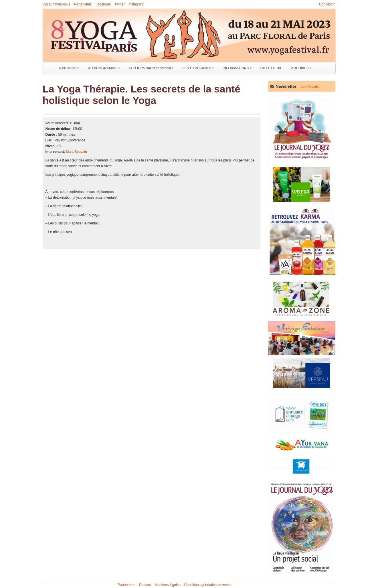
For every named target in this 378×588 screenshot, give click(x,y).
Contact (145, 585)
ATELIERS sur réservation (151, 68)
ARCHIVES (301, 68)
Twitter (119, 4)
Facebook (103, 4)
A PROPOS (69, 68)
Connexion (327, 4)
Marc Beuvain (77, 152)
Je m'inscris (310, 87)
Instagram (136, 4)
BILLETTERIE (271, 68)
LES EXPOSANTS (198, 68)
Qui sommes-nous (57, 4)
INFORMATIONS (237, 68)
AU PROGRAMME (104, 68)
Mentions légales (167, 585)
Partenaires (83, 4)
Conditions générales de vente (207, 585)
